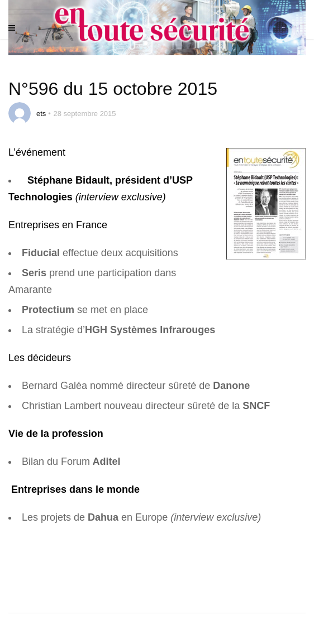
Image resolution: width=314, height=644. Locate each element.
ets (41, 114)
